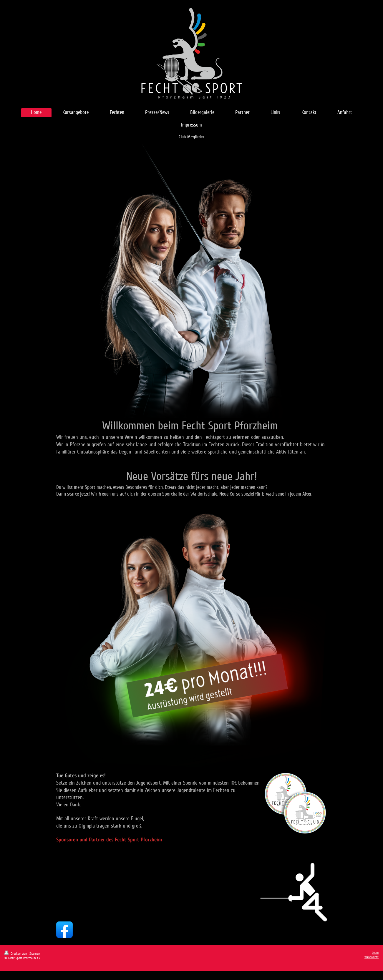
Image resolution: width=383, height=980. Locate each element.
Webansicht (372, 957)
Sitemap (35, 954)
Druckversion (16, 954)
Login (375, 953)
